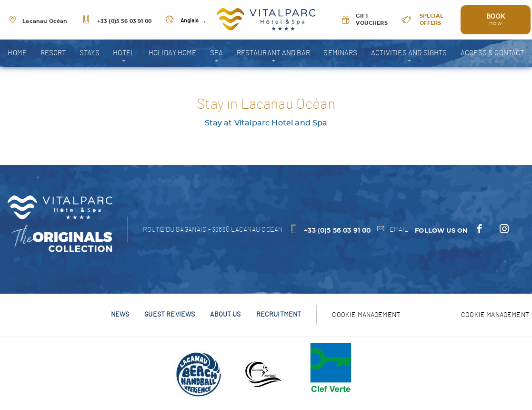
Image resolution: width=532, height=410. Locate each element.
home (17, 53)
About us (225, 314)
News (120, 314)
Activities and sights (409, 53)
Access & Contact (492, 53)
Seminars (340, 53)
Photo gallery (266, 80)
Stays (90, 53)
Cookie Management (366, 315)
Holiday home (173, 53)
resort (53, 53)
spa (216, 53)
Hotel (124, 53)
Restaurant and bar (273, 53)
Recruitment (279, 314)
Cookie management (495, 315)
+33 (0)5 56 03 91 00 (117, 21)
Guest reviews (170, 314)
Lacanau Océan (38, 21)
